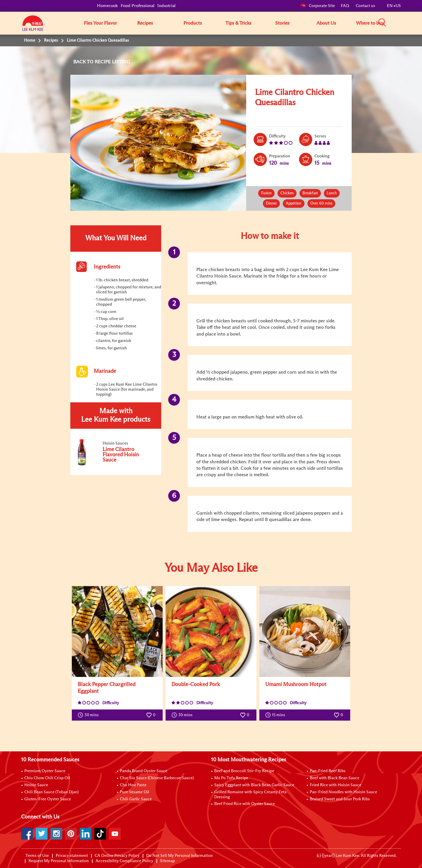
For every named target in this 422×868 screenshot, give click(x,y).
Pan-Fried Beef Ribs (328, 771)
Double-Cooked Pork (196, 685)
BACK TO (84, 62)
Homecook (107, 6)
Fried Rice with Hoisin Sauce (336, 785)
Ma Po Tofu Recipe (231, 778)
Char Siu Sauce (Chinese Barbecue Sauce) (157, 778)
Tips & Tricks (238, 23)
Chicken (287, 193)
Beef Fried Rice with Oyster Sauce (245, 804)
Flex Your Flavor (100, 23)
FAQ (345, 6)
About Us (326, 23)
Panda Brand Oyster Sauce (144, 771)
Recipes (145, 23)
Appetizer (294, 204)
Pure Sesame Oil (135, 792)
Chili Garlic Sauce (136, 799)
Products (193, 23)
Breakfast (310, 193)
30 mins (90, 715)
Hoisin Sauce (36, 785)
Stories (282, 23)
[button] (403, 23)
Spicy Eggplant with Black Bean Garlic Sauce (254, 785)
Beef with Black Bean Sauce (335, 778)
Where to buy (370, 23)
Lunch (332, 193)
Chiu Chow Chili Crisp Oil (47, 778)
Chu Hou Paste (133, 785)
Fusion (266, 193)
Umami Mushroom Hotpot (296, 685)
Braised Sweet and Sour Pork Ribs (340, 799)
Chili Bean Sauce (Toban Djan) (51, 792)
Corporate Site (318, 6)
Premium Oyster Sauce (45, 771)
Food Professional (138, 6)
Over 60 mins (321, 204)
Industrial (166, 6)
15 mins (276, 715)
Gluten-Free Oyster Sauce (48, 799)
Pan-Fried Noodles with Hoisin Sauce (343, 792)
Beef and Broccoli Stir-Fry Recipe (244, 771)
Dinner (271, 204)
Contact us (365, 6)
